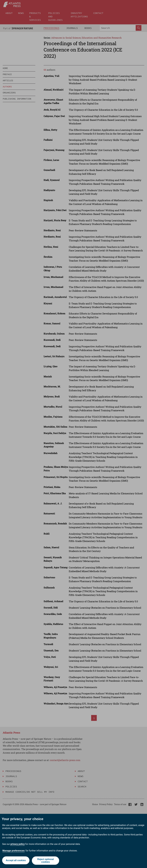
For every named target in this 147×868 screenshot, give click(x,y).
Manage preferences (14, 851)
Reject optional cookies (46, 861)
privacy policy (18, 844)
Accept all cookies (16, 860)
